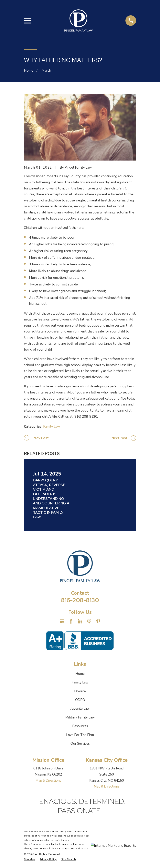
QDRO (80, 700)
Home (80, 674)
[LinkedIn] (80, 621)
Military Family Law (80, 717)
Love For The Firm (80, 735)
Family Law (52, 427)
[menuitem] (29, 860)
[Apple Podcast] (89, 621)
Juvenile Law (80, 709)
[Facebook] (71, 621)
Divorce (80, 691)
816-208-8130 (80, 600)
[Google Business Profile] (62, 621)
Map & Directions (48, 781)
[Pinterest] (98, 621)
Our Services (80, 744)
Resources (80, 726)
